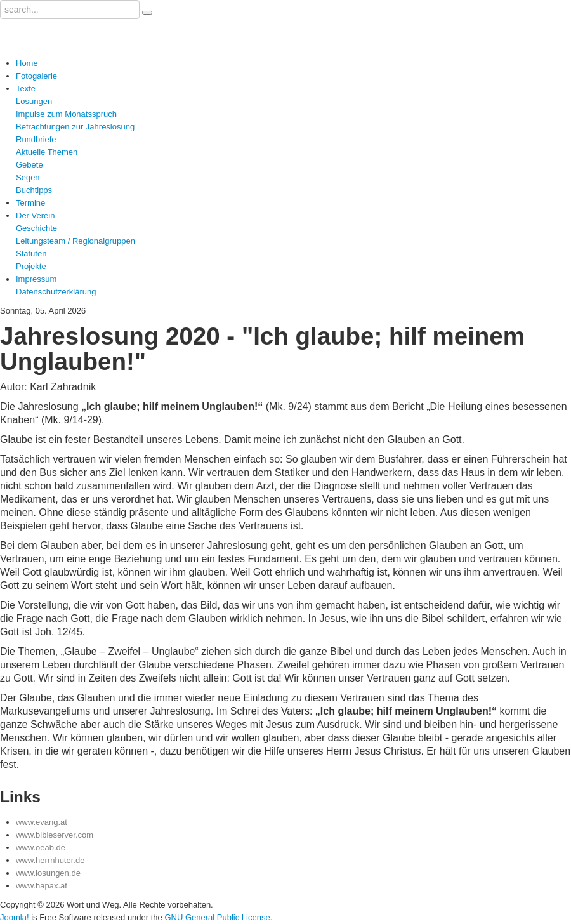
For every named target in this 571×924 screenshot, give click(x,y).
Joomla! (15, 917)
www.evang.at (42, 822)
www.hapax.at (42, 886)
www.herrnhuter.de (50, 860)
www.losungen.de (48, 873)
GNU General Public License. (218, 917)
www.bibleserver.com (55, 835)
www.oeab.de (41, 848)
